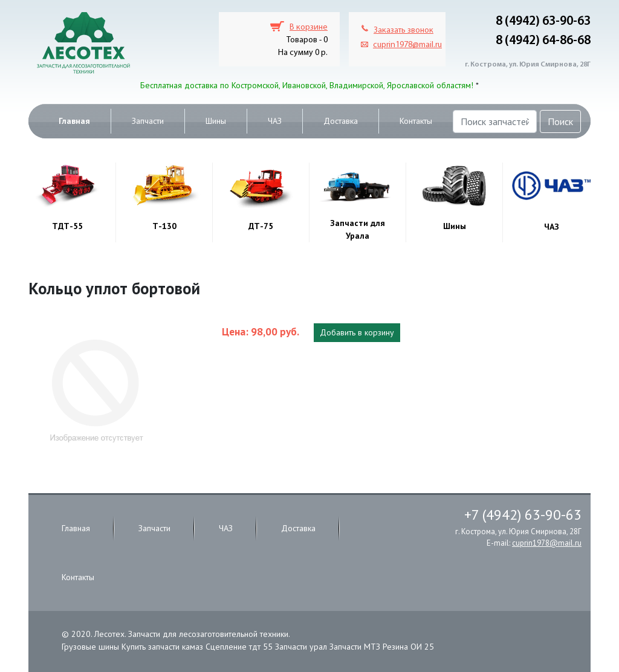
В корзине (309, 27)
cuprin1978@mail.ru (407, 45)
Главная (74, 121)
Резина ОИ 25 (408, 647)
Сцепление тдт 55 (239, 647)
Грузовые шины (90, 647)
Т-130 (164, 226)
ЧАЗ (275, 121)
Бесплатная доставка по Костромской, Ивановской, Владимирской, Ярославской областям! (307, 85)
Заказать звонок (403, 31)
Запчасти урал (301, 647)
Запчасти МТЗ (355, 647)
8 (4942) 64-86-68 (543, 41)
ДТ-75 (261, 226)
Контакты (416, 121)
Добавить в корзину (357, 332)
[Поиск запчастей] (495, 121)
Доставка (341, 121)
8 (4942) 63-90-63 (543, 21)
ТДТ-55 (67, 226)
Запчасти (148, 121)
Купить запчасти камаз (162, 647)
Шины (216, 121)
